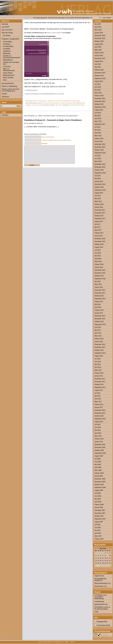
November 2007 (100, 513)
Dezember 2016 (100, 239)
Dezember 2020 (100, 144)
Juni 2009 (98, 462)
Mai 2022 (98, 116)
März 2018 (98, 201)
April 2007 (98, 533)
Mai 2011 (98, 396)
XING (96, 612)
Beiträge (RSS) (101, 622)
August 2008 (99, 490)
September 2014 (100, 299)
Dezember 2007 (100, 510)
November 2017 (100, 213)
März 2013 (98, 336)
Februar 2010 (99, 439)
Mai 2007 (98, 530)
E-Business (7, 44)
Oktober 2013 (99, 322)
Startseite (5, 24)
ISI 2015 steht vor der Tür (81, 23)
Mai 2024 (98, 67)
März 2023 (98, 93)
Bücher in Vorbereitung (9, 86)
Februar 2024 (99, 70)
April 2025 (98, 47)
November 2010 (100, 413)
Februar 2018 (99, 204)
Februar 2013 (99, 339)
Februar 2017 (99, 233)
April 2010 (98, 433)
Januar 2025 (99, 56)
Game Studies (8, 73)
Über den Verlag (7, 33)
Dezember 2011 (100, 379)
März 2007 (98, 536)
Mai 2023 (98, 90)
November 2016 (100, 241)
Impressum (5, 97)
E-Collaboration (8, 46)
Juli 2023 (97, 84)
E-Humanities (8, 42)
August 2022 (99, 110)
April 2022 (98, 119)
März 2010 (98, 436)
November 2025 (100, 38)
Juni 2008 (98, 496)
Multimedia (7, 53)
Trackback (65, 105)
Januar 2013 (99, 342)
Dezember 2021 (100, 124)
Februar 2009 (99, 473)
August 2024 (99, 61)
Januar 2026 (99, 33)
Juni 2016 (98, 253)
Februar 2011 (99, 405)
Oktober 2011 (99, 384)
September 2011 (100, 387)
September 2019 (100, 173)
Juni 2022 (98, 113)
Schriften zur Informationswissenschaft (11, 57)
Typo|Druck (7, 51)
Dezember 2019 (100, 164)
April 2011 (98, 399)
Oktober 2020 (99, 150)
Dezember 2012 (100, 344)
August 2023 (99, 81)
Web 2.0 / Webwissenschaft (9, 70)
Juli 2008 (97, 493)
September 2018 (100, 190)
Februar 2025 (99, 53)
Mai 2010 (98, 430)
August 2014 (99, 302)
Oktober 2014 (99, 296)
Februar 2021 (99, 139)
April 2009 (98, 467)
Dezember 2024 (100, 58)
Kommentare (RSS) (102, 625)
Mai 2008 (98, 499)
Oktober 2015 (99, 276)
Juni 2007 (98, 527)
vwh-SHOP (107, 18)
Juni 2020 (98, 159)
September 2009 (100, 453)
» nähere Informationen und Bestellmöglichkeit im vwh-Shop (44, 94)
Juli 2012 (97, 359)
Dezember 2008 (100, 479)
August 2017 (99, 221)
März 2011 (98, 402)
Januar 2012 (99, 376)
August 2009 (99, 456)
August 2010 (99, 422)
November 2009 (100, 447)
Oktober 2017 (99, 216)
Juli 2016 (97, 250)
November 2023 (100, 73)
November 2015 (100, 273)
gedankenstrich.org (101, 604)
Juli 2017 (97, 224)
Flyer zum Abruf (7, 30)
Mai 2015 (98, 282)
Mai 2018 (98, 199)
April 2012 (98, 367)
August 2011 (99, 390)
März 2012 (98, 370)
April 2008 (98, 502)
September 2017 (100, 219)
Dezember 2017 (100, 210)
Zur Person (7, 35)
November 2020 (100, 147)
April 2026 (98, 27)
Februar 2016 (99, 264)
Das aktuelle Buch (8, 83)
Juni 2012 (98, 362)
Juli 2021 (97, 127)
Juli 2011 (97, 393)
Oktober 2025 (99, 41)
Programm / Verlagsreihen (10, 39)
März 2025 (98, 50)
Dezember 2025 (100, 36)
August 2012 (99, 356)
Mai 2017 (98, 227)
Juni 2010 (98, 427)
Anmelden (5, 115)
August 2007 (99, 522)
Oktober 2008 (99, 485)
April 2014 (98, 307)
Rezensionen (99, 586)
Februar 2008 (99, 505)
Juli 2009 (97, 459)
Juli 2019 (97, 176)
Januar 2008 (99, 507)
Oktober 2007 (99, 516)
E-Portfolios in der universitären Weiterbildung (100, 597)
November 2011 (100, 382)
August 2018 (99, 193)
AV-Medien (7, 49)
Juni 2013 (98, 327)
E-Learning (7, 66)
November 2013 (100, 319)
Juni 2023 (98, 87)
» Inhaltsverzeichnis (31, 90)
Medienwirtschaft (9, 75)
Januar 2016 (99, 267)
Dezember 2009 (100, 445)
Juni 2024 (98, 64)
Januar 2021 (99, 141)
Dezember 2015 (100, 270)
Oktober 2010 (99, 416)
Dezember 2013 (100, 316)
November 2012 (100, 347)
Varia (5, 80)
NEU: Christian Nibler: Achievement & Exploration (49, 29)
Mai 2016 (98, 256)
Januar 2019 (99, 181)
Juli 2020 (97, 156)
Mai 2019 (98, 179)
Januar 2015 (99, 287)
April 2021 (98, 133)
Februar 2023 (99, 96)
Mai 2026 (98, 24)
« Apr (97, 566)
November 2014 (100, 293)
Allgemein (98, 576)
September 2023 (100, 78)
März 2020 (98, 161)
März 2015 (98, 284)
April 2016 (98, 259)
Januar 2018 (99, 207)
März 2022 (98, 121)
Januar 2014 (99, 313)
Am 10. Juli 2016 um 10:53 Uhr (33, 123)
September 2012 (100, 353)
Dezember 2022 (100, 98)
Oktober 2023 (99, 76)
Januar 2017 (99, 236)
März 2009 (98, 470)
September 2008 (100, 487)
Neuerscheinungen (31, 103)
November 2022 (100, 101)
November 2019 (100, 167)
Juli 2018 (97, 196)
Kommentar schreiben (48, 105)
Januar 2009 (99, 476)
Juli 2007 (97, 525)
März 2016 (98, 262)
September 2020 (100, 153)
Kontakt (4, 94)
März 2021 (98, 136)
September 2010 (100, 419)
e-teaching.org (99, 601)
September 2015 (100, 279)
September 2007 (100, 519)
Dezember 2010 (100, 410)
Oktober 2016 (99, 244)
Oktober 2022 (99, 104)
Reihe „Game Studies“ (55, 33)
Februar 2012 (99, 373)
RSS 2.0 (79, 103)
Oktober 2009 (99, 450)
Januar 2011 (99, 407)
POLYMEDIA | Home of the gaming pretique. (102, 608)
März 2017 (98, 230)
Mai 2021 (98, 130)
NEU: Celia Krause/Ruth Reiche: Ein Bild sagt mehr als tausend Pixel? (49, 23)
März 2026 (98, 30)
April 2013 (98, 333)
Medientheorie (8, 60)
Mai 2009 (98, 465)
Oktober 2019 (99, 170)
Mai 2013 (98, 330)
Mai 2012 (98, 364)
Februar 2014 (99, 310)
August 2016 (99, 247)
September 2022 (100, 107)
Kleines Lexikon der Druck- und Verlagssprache (11, 90)
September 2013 (100, 324)
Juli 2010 (97, 425)
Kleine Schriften (8, 78)
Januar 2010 (99, 442)
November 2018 (100, 184)
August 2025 (99, 44)
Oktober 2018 (99, 187)
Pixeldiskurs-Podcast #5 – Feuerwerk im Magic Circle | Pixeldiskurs (53, 120)
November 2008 (100, 482)
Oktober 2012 (99, 350)
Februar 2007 (99, 539)
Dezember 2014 (100, 290)
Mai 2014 (98, 304)
